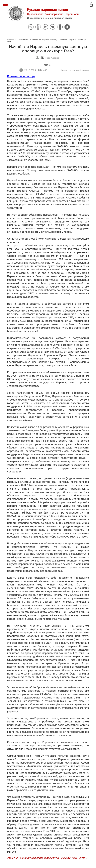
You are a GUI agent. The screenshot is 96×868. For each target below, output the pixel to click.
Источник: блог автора (21, 76)
